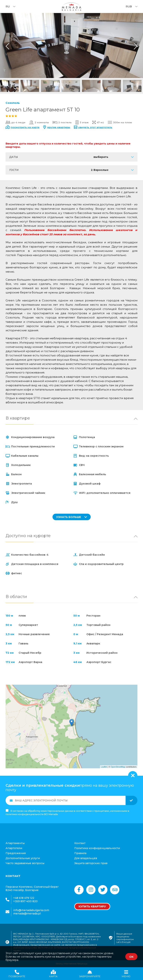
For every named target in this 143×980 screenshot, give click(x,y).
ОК (131, 957)
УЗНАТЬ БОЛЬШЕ (72, 517)
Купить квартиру (92, 906)
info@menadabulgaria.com (31, 910)
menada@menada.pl (27, 914)
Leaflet (104, 767)
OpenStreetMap (118, 767)
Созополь (13, 103)
